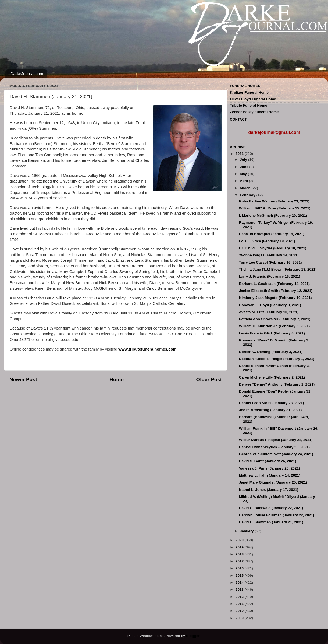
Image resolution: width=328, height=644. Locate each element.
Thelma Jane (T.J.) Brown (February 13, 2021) (278, 269)
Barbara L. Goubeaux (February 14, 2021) (274, 284)
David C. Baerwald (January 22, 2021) (271, 508)
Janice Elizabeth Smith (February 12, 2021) (276, 291)
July (244, 160)
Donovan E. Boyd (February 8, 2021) (270, 305)
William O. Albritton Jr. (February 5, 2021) (274, 326)
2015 (240, 575)
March (246, 188)
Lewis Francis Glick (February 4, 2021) (272, 333)
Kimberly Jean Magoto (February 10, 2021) (275, 298)
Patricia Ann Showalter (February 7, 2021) (275, 319)
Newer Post (23, 379)
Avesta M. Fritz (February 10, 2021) (269, 312)
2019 (240, 547)
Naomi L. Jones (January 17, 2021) (269, 490)
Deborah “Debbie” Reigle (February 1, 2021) (277, 359)
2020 (240, 540)
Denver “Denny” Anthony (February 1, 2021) (277, 384)
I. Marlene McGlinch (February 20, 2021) (273, 216)
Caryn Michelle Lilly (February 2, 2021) (272, 377)
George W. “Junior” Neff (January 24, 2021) (276, 454)
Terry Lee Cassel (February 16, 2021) (270, 262)
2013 (240, 589)
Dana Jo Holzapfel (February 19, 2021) (272, 234)
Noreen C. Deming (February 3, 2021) (271, 352)
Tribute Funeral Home (249, 105)
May (244, 174)
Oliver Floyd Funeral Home (253, 99)
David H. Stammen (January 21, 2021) (271, 522)
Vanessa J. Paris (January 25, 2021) (270, 468)
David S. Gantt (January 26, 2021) (268, 461)
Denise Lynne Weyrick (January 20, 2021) (274, 447)
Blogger (193, 636)
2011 (240, 604)
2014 (240, 582)
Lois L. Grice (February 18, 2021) (267, 241)
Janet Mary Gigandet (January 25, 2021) (273, 482)
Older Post (209, 379)
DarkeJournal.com (27, 74)
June (245, 167)
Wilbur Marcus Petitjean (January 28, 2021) (276, 440)
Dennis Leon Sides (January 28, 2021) (272, 403)
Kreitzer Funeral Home (249, 92)
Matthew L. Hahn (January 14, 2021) (270, 475)
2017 (240, 561)
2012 (240, 597)
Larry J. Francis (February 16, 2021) (270, 276)
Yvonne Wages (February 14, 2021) (269, 255)
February (248, 195)
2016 (240, 568)
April (245, 181)
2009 (240, 618)
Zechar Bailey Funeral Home (254, 112)
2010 (240, 611)
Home (116, 379)
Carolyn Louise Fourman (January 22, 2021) (277, 515)
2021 (240, 154)
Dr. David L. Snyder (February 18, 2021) (273, 248)
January (247, 531)
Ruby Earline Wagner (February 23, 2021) (274, 201)
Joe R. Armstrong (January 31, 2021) (270, 410)
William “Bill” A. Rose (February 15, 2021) (275, 208)
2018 (240, 554)
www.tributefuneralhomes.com (147, 349)
